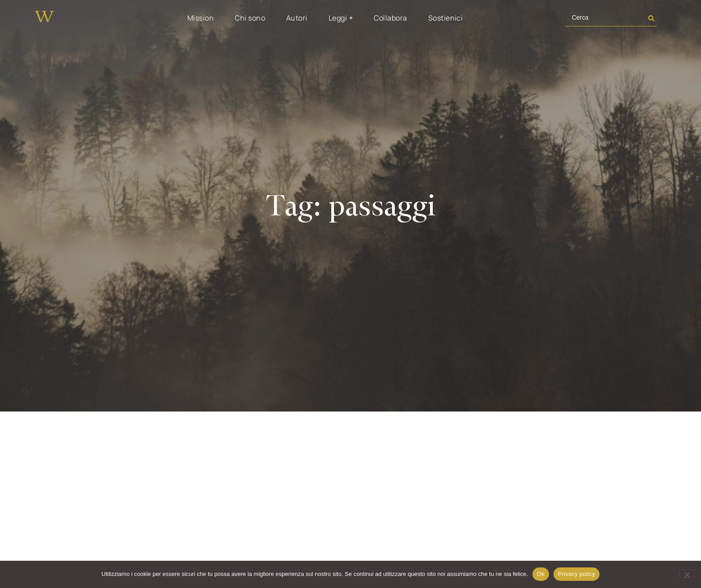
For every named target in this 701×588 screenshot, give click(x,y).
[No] (687, 574)
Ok (541, 574)
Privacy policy (576, 574)
